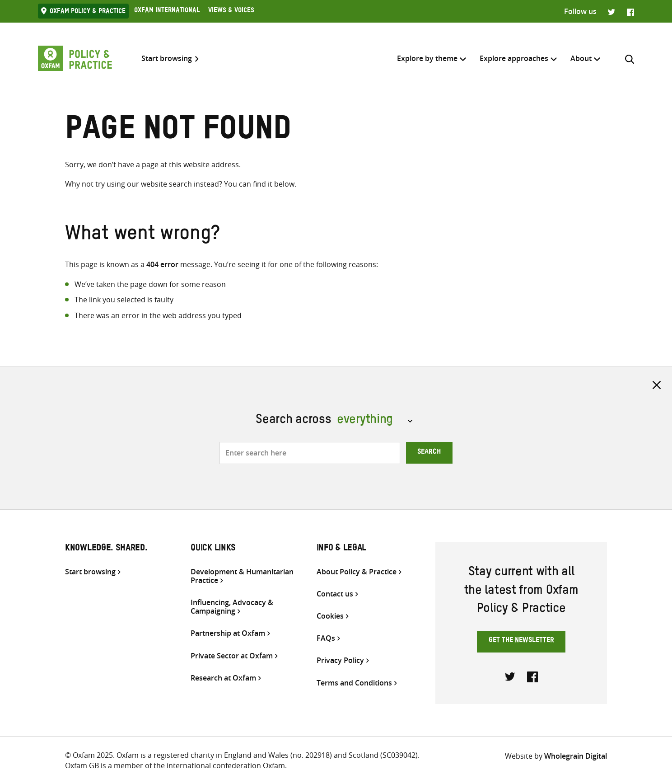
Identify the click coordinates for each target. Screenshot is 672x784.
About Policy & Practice (357, 572)
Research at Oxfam (223, 678)
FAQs (326, 638)
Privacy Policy (340, 660)
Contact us (335, 594)
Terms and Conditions (354, 683)
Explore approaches (514, 58)
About (581, 58)
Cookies (330, 616)
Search (429, 453)
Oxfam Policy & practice (88, 12)
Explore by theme (427, 58)
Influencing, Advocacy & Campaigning (232, 607)
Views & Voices (231, 11)
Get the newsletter (521, 641)
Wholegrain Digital (576, 756)
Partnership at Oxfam (228, 633)
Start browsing (167, 59)
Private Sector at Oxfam (232, 656)
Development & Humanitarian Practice (242, 576)
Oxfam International (167, 11)
